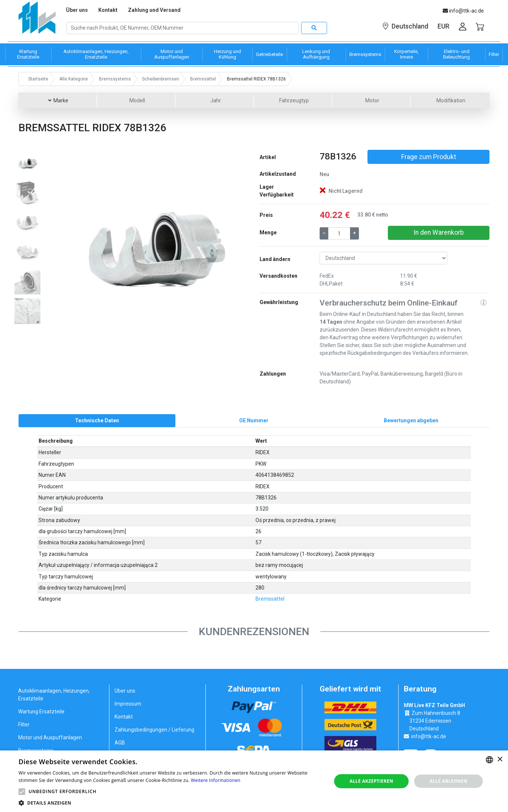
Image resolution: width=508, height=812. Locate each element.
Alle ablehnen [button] (448, 781)
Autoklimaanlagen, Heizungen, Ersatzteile (54, 695)
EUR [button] (443, 26)
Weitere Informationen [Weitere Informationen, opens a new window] (216, 780)
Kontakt (108, 10)
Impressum (128, 704)
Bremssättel (270, 599)
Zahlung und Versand (154, 10)
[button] (73, 245)
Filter (24, 725)
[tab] (97, 421)
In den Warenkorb (439, 232)
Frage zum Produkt (429, 157)
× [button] (500, 760)
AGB (120, 743)
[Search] (182, 28)
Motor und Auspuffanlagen (50, 738)
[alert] (254, 781)
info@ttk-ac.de (429, 737)
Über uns (77, 10)
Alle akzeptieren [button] (372, 781)
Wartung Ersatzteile (41, 712)
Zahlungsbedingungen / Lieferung (154, 730)
